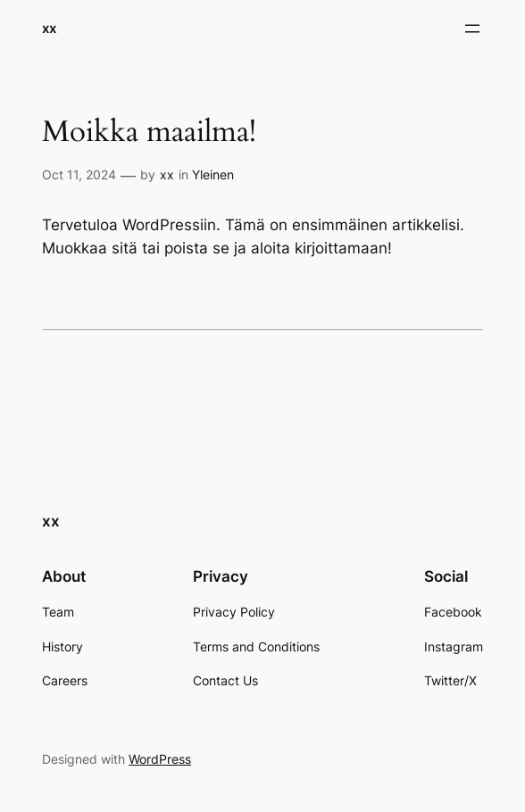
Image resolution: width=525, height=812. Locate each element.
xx (49, 28)
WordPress (160, 759)
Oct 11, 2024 (79, 174)
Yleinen (213, 174)
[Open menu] (472, 29)
